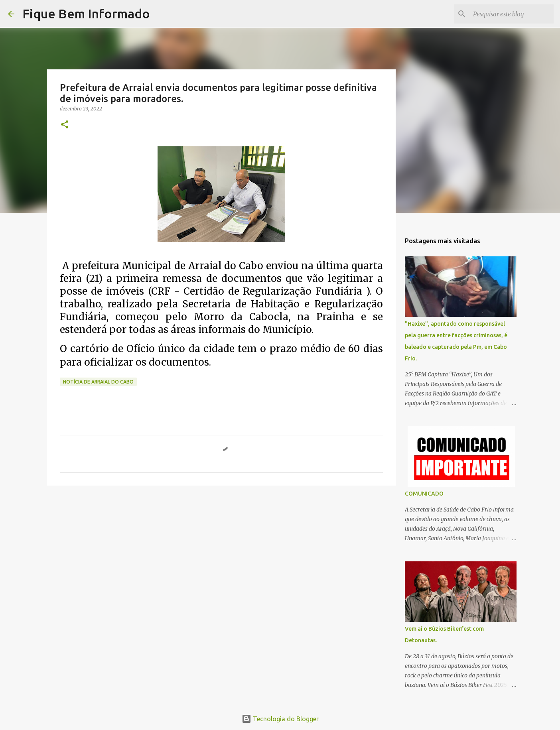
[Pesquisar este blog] (512, 14)
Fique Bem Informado (86, 14)
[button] (65, 125)
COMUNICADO (424, 494)
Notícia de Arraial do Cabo (98, 382)
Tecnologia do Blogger (280, 719)
